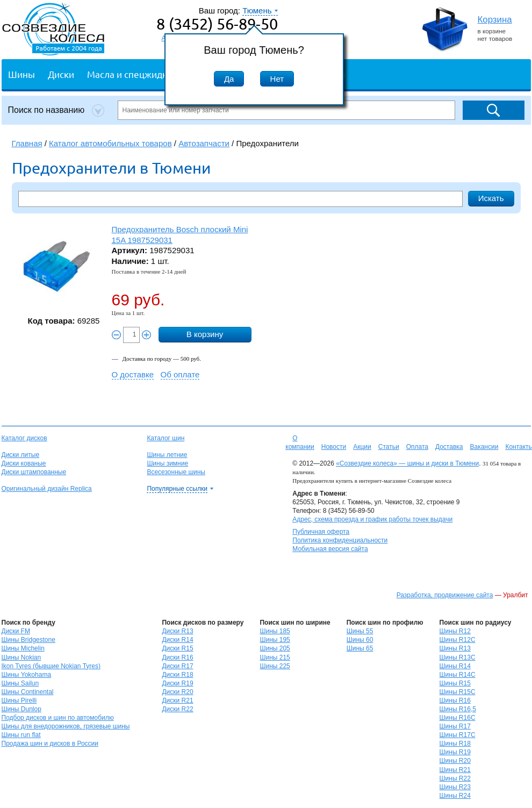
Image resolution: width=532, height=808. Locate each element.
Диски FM (16, 631)
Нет (277, 79)
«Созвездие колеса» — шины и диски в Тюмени (407, 463)
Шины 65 (360, 648)
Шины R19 (455, 752)
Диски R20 (177, 692)
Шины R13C (458, 657)
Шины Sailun (20, 683)
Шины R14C (458, 675)
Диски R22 (177, 709)
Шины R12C (458, 640)
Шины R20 (455, 761)
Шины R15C (458, 692)
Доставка (449, 447)
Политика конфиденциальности (340, 540)
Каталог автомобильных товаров (110, 143)
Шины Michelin (23, 648)
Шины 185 (275, 631)
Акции (362, 447)
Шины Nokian (21, 657)
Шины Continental (28, 692)
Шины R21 (455, 770)
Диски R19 (177, 683)
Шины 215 (275, 657)
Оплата (417, 447)
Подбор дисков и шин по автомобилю (58, 718)
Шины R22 (455, 778)
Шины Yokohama (27, 675)
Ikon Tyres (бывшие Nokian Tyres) (51, 666)
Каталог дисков (24, 438)
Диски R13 (177, 631)
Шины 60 (360, 640)
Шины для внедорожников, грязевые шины (66, 726)
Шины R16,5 (458, 709)
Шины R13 (455, 648)
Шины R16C (458, 718)
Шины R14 (455, 666)
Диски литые (21, 455)
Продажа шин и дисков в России (50, 743)
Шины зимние (167, 463)
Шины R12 (455, 631)
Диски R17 (177, 666)
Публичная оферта (321, 532)
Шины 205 (275, 648)
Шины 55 (360, 631)
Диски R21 (177, 700)
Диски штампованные (34, 472)
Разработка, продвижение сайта (445, 595)
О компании (300, 442)
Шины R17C (458, 735)
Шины (21, 74)
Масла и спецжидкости (137, 74)
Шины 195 (275, 640)
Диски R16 (177, 657)
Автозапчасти (204, 143)
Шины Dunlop (21, 709)
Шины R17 (455, 726)
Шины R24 (455, 796)
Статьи (389, 447)
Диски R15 (177, 648)
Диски (61, 74)
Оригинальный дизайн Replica (47, 489)
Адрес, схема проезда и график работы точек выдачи (372, 519)
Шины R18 (455, 743)
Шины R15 (455, 683)
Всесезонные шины (176, 472)
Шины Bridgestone (28, 640)
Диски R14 (177, 640)
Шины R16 (455, 700)
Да (229, 79)
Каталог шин (166, 438)
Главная (27, 143)
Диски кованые (24, 463)
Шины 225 (275, 666)
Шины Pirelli (19, 700)
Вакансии (484, 447)
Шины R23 (455, 787)
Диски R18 (177, 675)
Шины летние (167, 455)
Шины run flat (21, 735)
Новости (334, 447)
